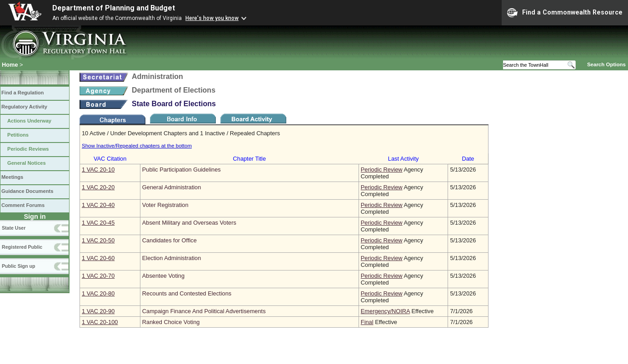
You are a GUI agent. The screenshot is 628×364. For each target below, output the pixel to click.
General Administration (172, 187)
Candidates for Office (169, 240)
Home (10, 65)
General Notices (27, 163)
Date (468, 159)
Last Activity (404, 159)
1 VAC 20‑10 (98, 170)
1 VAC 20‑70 (98, 276)
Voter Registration (165, 205)
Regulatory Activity (24, 107)
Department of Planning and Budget (114, 8)
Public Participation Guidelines (182, 170)
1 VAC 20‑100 (100, 322)
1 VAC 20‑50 (98, 240)
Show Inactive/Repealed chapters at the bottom (137, 146)
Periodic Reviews (28, 149)
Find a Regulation (22, 93)
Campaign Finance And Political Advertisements (204, 311)
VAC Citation (110, 159)
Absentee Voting (163, 276)
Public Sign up (18, 266)
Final (367, 322)
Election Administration (172, 258)
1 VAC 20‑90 (98, 311)
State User (14, 228)
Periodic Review (382, 170)
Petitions (18, 135)
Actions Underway (29, 121)
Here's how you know (212, 18)
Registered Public (22, 247)
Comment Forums (23, 205)
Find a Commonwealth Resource (565, 13)
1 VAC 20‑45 (98, 223)
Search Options (606, 64)
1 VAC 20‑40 (98, 205)
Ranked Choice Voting (171, 322)
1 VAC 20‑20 (98, 187)
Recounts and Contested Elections (187, 293)
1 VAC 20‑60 (98, 258)
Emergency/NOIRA (385, 311)
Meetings (12, 177)
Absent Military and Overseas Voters (189, 223)
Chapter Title (250, 159)
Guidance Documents (27, 191)
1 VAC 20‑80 (98, 293)
